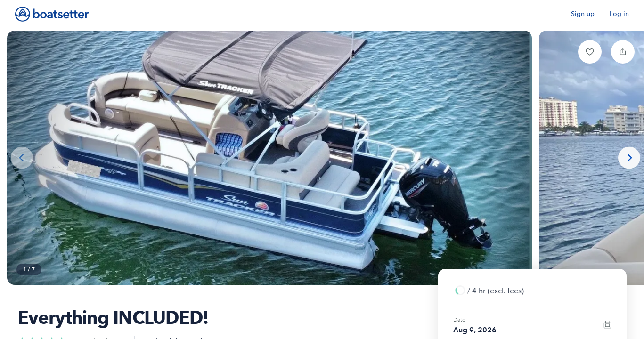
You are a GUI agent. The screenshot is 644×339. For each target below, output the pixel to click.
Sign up (583, 14)
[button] (590, 52)
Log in (619, 14)
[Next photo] (629, 158)
